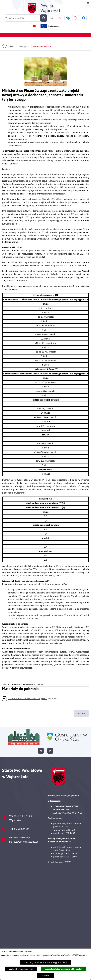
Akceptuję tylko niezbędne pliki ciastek (64, 969)
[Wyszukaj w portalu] (26, 18)
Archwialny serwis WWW (59, 862)
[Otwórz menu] (88, 3)
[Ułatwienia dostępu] (52, 18)
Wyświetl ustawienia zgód (21, 969)
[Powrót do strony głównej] (8, 46)
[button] (45, 85)
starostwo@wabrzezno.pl (24, 842)
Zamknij (45, 975)
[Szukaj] (44, 18)
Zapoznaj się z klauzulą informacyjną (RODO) (46, 962)
